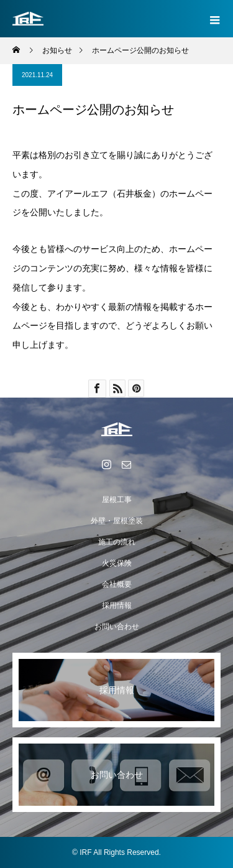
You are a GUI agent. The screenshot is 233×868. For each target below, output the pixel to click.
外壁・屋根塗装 (117, 521)
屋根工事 (117, 500)
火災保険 (117, 563)
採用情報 (117, 605)
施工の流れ (117, 542)
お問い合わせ (117, 627)
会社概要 (117, 584)
